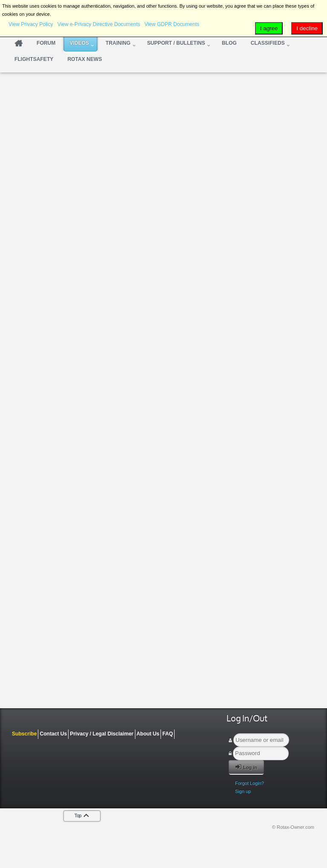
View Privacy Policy (31, 24)
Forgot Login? (250, 783)
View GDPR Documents (172, 24)
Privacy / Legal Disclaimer (102, 734)
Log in (246, 767)
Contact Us (53, 734)
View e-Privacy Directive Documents (99, 24)
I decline (307, 28)
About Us (148, 734)
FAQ (168, 734)
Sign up (243, 791)
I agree (269, 28)
